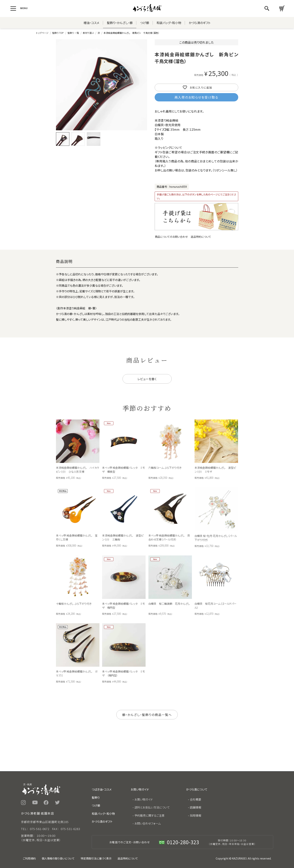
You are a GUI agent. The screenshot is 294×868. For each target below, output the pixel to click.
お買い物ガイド (144, 799)
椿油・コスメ (91, 23)
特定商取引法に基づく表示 (96, 858)
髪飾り (96, 797)
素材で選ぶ (88, 33)
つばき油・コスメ (102, 789)
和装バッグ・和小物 (169, 23)
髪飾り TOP (58, 33)
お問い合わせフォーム (148, 823)
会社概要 (195, 799)
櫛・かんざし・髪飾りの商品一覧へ (147, 715)
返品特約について (201, 237)
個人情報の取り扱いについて (58, 858)
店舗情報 (195, 807)
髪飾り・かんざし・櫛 (120, 23)
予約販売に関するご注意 (149, 815)
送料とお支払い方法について (152, 807)
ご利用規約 (29, 858)
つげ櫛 (145, 23)
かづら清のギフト (200, 23)
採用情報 (195, 815)
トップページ (42, 33)
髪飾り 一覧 (73, 33)
